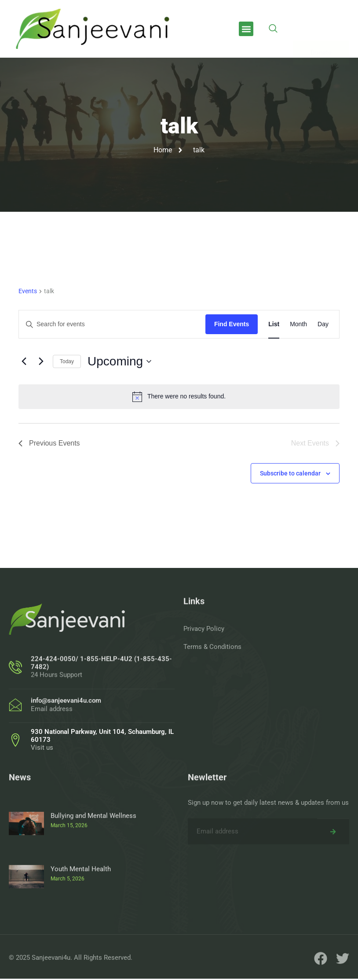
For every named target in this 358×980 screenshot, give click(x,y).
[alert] (179, 397)
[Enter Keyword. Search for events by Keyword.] (112, 324)
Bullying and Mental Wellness (93, 887)
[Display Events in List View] (274, 324)
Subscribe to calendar (290, 473)
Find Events (232, 324)
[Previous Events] (24, 361)
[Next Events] (41, 361)
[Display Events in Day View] (323, 324)
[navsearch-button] (273, 29)
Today (67, 361)
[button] (246, 29)
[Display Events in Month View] (298, 324)
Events (28, 291)
